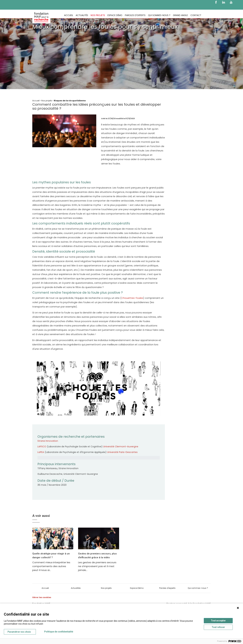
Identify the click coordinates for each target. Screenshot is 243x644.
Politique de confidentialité (59, 632)
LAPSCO (42, 447)
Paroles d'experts (135, 15)
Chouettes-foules (132, 298)
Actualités (82, 15)
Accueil (69, 15)
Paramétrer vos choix (19, 632)
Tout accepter (218, 621)
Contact (196, 15)
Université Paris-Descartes (121, 452)
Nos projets (98, 15)
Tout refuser (218, 627)
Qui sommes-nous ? (159, 15)
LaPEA (41, 452)
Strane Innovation (47, 441)
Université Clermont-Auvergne (120, 447)
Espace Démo (115, 15)
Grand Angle (180, 15)
